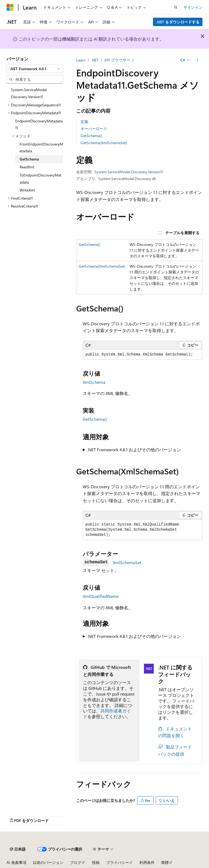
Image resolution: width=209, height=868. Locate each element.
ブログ (76, 862)
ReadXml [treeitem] (27, 167)
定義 (84, 121)
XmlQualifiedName (101, 596)
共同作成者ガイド (107, 713)
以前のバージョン (48, 862)
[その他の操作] (198, 60)
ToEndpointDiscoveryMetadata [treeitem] (41, 179)
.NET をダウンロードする (178, 22)
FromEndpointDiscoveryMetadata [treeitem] (41, 148)
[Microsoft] (10, 7)
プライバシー (118, 862)
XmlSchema (94, 382)
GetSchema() (91, 136)
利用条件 (147, 862)
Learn (81, 60)
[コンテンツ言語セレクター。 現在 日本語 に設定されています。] (18, 849)
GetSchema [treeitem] (29, 159)
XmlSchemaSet (127, 562)
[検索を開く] (176, 7)
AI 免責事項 (16, 862)
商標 (165, 862)
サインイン (193, 7)
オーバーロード (94, 129)
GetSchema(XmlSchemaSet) (104, 143)
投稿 (96, 862)
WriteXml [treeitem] (27, 190)
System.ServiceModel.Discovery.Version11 (129, 172)
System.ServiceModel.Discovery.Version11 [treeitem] (29, 93)
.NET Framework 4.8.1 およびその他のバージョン (134, 450)
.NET (95, 60)
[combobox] (35, 69)
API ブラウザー (117, 60)
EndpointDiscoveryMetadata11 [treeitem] (39, 124)
